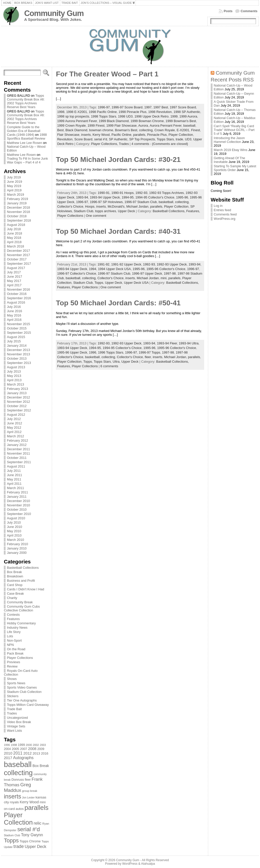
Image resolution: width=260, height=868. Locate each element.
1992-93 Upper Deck (172, 264)
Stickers (13, 696)
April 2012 (14, 432)
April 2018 (14, 242)
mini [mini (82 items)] (43, 802)
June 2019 (14, 182)
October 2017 (17, 259)
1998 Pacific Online (103, 112)
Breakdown (15, 576)
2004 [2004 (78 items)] (7, 749)
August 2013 (16, 367)
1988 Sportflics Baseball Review (27, 137)
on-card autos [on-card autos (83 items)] (14, 809)
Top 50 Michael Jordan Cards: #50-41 (118, 303)
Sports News (16, 683)
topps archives (106, 211)
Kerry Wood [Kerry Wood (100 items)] (29, 802)
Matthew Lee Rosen (21, 155)
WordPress (130, 864)
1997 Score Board (183, 107)
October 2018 (17, 216)
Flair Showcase (68, 135)
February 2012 (17, 440)
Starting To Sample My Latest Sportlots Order (235, 168)
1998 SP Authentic (187, 112)
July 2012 (14, 419)
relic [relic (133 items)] (38, 823)
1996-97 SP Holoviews (106, 202)
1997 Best (161, 107)
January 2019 (17, 203)
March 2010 (15, 540)
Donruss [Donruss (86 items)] (18, 780)
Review (12, 666)
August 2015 (16, 337)
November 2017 (18, 255)
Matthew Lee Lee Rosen (25, 143)
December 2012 (18, 397)
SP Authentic (118, 139)
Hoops (90, 206)
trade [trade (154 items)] (19, 846)
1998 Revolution (160, 112)
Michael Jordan (137, 206)
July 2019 (14, 177)
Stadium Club (84, 211)
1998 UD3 (125, 116)
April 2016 (14, 320)
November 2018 (18, 212)
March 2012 (15, 436)
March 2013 (15, 384)
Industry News (17, 628)
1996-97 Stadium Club (141, 202)
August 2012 (16, 415)
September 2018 (19, 220)
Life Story (14, 632)
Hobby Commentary (21, 623)
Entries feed (222, 210)
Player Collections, (105, 144)
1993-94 (82, 197)
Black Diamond (76, 130)
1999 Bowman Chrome (147, 121)
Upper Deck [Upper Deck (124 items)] (35, 846)
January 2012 (17, 445)
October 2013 (17, 358)
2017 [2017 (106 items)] (8, 758)
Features (13, 619)
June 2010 (14, 527)
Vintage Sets (16, 726)
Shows (12, 679)
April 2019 (14, 190)
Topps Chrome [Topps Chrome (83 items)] (30, 841)
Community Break (20, 602)
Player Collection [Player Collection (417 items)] (18, 819)
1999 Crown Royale (71, 126)
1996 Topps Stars (111, 352)
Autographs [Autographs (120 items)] (23, 758)
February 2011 (17, 492)
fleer (148, 357)
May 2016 (14, 315)
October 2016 (17, 294)
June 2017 (14, 277)
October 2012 (17, 406)
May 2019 (14, 186)
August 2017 (16, 268)
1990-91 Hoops (123, 193)
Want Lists (14, 731)
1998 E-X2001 (77, 112)
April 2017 (14, 285)
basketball (166, 202)
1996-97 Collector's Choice (77, 273)
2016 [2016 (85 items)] (45, 753)
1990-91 (104, 193)
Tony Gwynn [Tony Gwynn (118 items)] (32, 835)
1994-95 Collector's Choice (155, 197)
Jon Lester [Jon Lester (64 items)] (28, 797)
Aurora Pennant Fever (165, 126)
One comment (96, 216)
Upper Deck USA (136, 283)
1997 (148, 107)
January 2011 (17, 497)
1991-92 (103, 264)
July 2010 (14, 522)
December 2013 (18, 350)
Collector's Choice (70, 206)
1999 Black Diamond (114, 121)
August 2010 (16, 518)
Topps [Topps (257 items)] (11, 840)
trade (179, 139)
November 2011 (18, 453)
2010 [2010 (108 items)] (8, 753)
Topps (99, 283)
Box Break (14, 572)
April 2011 (14, 484)
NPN (10, 645)
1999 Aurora (188, 116)
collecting (146, 130)
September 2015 (19, 333)
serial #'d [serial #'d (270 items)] (29, 829)
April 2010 (14, 535)
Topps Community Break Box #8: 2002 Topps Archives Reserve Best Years (26, 101)
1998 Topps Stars (103, 116)
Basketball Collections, (169, 211)
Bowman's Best (126, 130)
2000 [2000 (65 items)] (29, 745)
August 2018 (16, 225)
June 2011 (14, 475)
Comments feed (225, 214)
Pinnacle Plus (157, 135)
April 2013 (14, 380)
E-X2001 (183, 130)
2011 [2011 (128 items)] (18, 753)
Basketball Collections (23, 568)
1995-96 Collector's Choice (166, 269)
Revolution (65, 139)
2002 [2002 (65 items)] (36, 745)
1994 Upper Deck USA (114, 269)
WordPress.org (225, 219)
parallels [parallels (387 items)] (37, 808)
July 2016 (14, 307)
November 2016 (18, 289)
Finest (196, 130)
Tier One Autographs (22, 700)
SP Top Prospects (142, 139)
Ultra (116, 362)
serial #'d (101, 139)
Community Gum (54, 13)
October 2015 (17, 328)
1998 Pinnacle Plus (133, 112)
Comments (249, 11)
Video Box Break (19, 722)
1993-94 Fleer (167, 343)
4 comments (140, 144)
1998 (61, 112)
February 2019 (17, 199)
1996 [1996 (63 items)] (7, 745)
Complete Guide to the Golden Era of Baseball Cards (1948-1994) (24, 131)
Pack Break (15, 653)
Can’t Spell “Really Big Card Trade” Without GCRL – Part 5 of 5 (234, 130)
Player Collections (20, 658)
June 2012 (14, 423)
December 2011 (18, 449)
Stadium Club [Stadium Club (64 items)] (12, 835)
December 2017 (18, 251)
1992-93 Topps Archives (167, 193)
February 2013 (17, 389)
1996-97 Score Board (127, 107)
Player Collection (181, 135)
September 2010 (19, 514)
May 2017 (14, 281)
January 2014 (17, 346)
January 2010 (17, 548)
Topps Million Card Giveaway (28, 705)
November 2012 (18, 402)
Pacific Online (121, 135)
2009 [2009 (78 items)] (41, 749)
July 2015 (14, 341)
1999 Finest (96, 126)
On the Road (16, 649)
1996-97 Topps (150, 352)
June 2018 (14, 233)
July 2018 (14, 229)
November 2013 (18, 354)
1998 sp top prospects (73, 116)
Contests (13, 615)
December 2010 (18, 501)
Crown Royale (165, 130)
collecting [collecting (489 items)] (18, 773)
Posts (228, 11)
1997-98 (170, 273)
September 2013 (19, 363)
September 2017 (19, 264)
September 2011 (19, 462)
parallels (139, 135)
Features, (193, 211)
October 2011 (17, 458)
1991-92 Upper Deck (126, 264)
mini (163, 278)
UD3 (188, 139)
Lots (10, 636)
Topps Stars (165, 139)
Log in (218, 206)
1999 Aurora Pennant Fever (77, 121)
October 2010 (17, 510)
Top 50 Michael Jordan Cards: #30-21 (118, 160)
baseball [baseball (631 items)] (18, 764)
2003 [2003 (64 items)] (43, 745)
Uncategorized (17, 718)
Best (60, 130)
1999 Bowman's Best (181, 121)
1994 (92, 269)
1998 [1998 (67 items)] (14, 745)
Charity (12, 598)
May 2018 (14, 238)
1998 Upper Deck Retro (151, 116)
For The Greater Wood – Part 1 (107, 74)
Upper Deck (126, 211)
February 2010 (17, 544)
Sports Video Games (22, 687)
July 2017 (14, 272)
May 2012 (14, 428)
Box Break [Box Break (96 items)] (41, 766)
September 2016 (19, 298)
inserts (86, 135)
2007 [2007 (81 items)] (24, 749)
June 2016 (14, 311)
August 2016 (16, 302)
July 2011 (14, 471)
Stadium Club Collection (24, 692)
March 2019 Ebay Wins (231, 150)
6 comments (109, 366)
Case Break (15, 594)
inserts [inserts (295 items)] (12, 796)
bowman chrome (101, 130)
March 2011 (15, 488)
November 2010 (18, 505)
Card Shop (15, 585)
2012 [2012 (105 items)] (28, 753)
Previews (13, 662)
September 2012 (19, 410)
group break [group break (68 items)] (30, 791)
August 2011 (16, 466)
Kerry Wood (101, 135)
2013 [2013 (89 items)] (36, 753)
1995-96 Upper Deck (72, 352)
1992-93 (141, 193)
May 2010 (14, 531)
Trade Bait (14, 709)
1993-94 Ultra (189, 343)
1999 (174, 116)
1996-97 (104, 107)
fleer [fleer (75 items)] (28, 780)
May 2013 (14, 376)
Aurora (143, 126)
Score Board (83, 139)
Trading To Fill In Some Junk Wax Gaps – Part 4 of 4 (27, 160)
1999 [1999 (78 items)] (22, 745)
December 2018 (18, 207)
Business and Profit (21, 581)
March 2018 (15, 246)
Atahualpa (148, 864)
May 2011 (14, 479)
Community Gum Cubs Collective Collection (22, 608)
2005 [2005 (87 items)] (15, 749)
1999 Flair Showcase (122, 126)
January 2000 (17, 553)
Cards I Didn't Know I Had (26, 589)
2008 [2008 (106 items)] (32, 749)
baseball (189, 126)
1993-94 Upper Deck (105, 197)
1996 (92, 352)
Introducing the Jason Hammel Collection (229, 140)
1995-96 (182, 197)
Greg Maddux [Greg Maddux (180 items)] (17, 787)
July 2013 (14, 371)
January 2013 (17, 393)
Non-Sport (14, 640)
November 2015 (18, 324)
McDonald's (116, 206)
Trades (12, 713)
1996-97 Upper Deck (147, 273)
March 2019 (15, 195)
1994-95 (128, 197)
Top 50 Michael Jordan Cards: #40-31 (118, 231)
